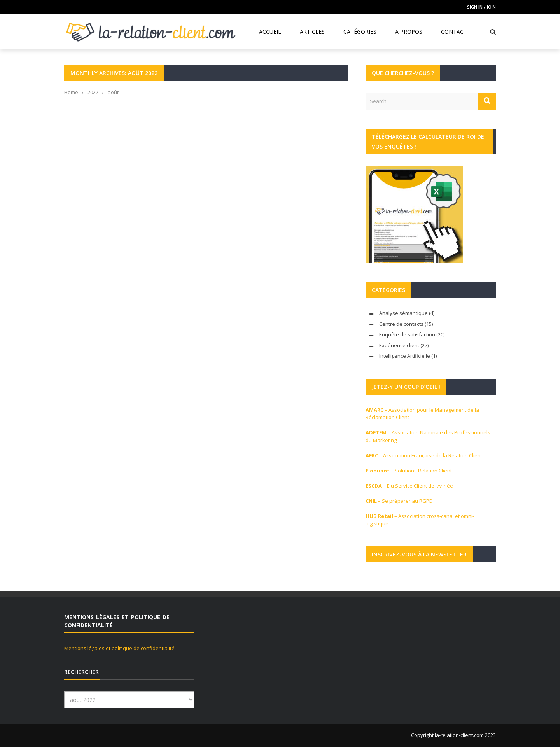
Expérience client (399, 345)
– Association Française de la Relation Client (424, 455)
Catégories (360, 32)
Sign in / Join (481, 7)
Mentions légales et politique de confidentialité (119, 648)
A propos (409, 32)
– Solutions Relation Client (409, 471)
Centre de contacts (401, 324)
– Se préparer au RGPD (399, 501)
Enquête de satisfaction (407, 334)
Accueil (270, 32)
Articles (312, 32)
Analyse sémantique (403, 313)
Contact (454, 32)
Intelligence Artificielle (405, 356)
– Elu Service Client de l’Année (409, 486)
